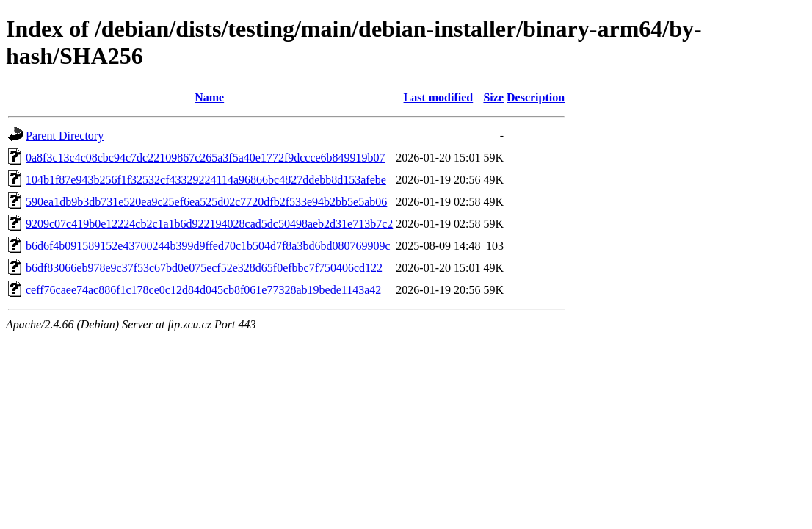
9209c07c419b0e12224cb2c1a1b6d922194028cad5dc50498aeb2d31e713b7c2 (209, 224)
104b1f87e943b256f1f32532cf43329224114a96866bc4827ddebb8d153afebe (206, 180)
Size (493, 97)
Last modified (439, 97)
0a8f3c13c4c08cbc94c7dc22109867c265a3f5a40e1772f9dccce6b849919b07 (206, 158)
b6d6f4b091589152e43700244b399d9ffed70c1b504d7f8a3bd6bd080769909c (208, 246)
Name (209, 97)
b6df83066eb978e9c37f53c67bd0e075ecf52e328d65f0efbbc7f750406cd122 (204, 268)
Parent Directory (65, 136)
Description (536, 97)
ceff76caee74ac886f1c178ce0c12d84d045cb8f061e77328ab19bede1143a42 (203, 290)
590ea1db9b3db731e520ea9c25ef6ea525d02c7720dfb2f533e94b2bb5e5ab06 (206, 202)
